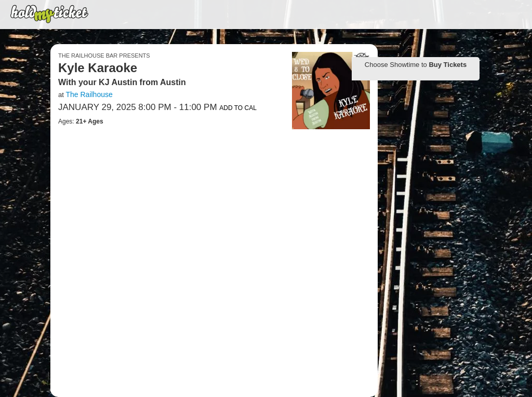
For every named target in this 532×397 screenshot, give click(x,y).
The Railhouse (89, 94)
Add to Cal (238, 108)
